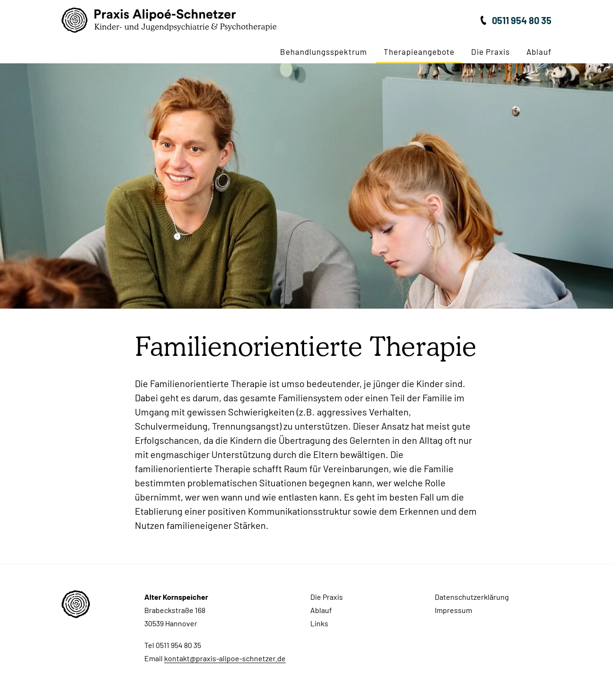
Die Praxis (490, 52)
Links (319, 623)
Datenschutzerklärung (472, 597)
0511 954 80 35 (522, 20)
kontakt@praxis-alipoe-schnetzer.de (225, 658)
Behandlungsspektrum (324, 52)
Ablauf (539, 52)
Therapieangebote (419, 52)
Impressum (453, 610)
